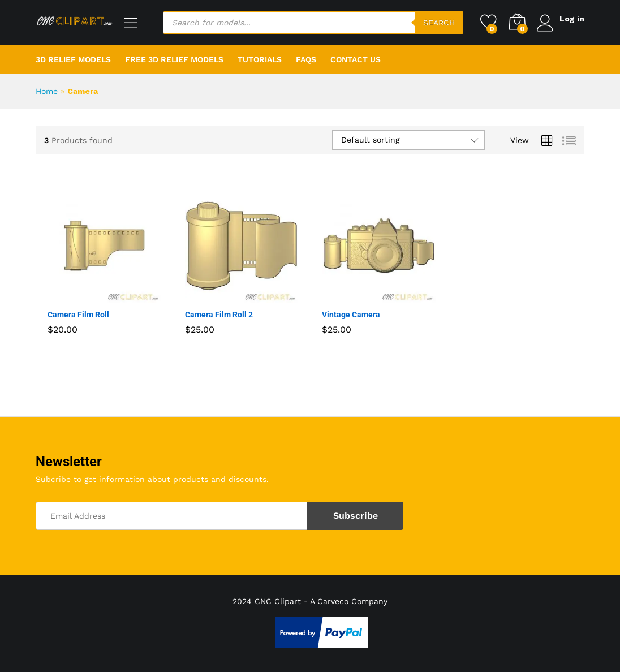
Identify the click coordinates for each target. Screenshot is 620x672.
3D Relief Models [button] (73, 59)
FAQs (306, 59)
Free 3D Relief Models (174, 59)
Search (438, 23)
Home (47, 91)
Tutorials (260, 59)
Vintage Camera (351, 315)
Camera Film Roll (78, 315)
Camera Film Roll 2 (219, 315)
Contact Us (356, 59)
